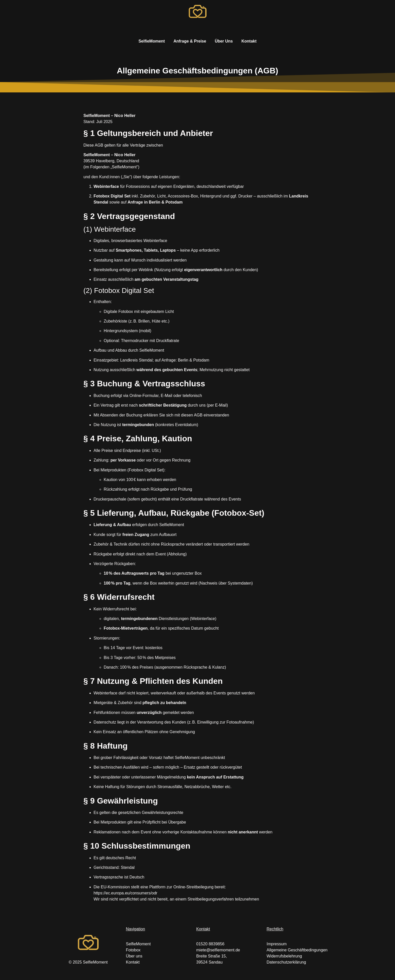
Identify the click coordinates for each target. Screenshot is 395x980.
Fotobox (133, 950)
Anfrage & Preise (190, 41)
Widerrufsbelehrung (284, 956)
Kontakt (249, 41)
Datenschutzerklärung (286, 962)
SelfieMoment (152, 41)
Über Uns (224, 41)
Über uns (134, 956)
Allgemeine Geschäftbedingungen (297, 950)
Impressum (277, 944)
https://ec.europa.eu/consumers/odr (125, 893)
